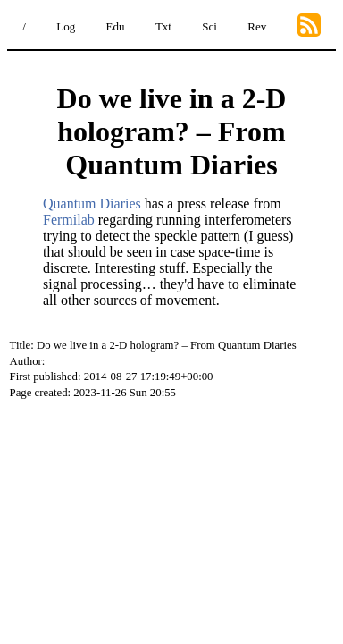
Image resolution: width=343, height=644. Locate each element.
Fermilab (69, 220)
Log (66, 26)
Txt (163, 26)
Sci (209, 26)
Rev (257, 26)
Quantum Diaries (92, 203)
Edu (116, 26)
